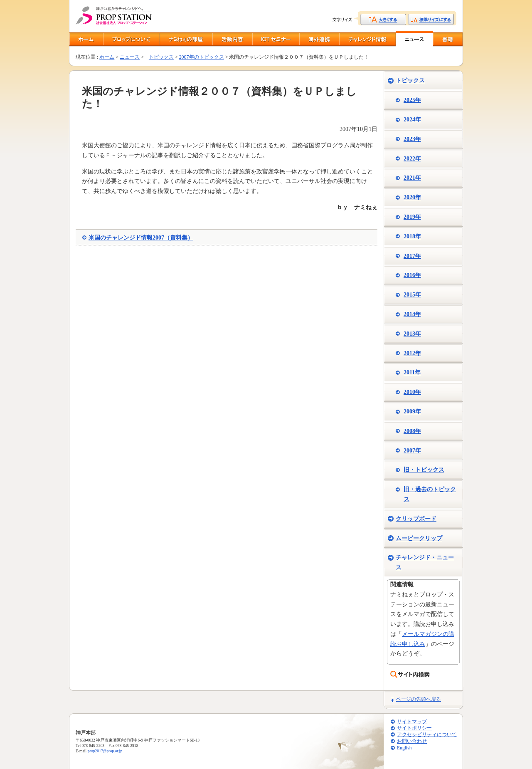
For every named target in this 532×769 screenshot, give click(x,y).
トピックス (161, 57)
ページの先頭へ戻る (419, 699)
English (404, 748)
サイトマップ (412, 722)
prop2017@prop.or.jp (105, 751)
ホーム (107, 57)
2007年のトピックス (202, 57)
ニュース (130, 57)
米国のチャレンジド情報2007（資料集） (141, 238)
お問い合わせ (412, 741)
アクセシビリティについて (427, 735)
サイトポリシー (414, 728)
